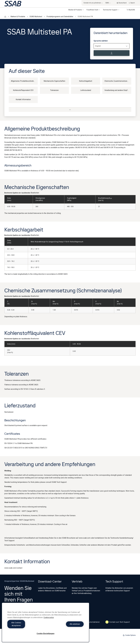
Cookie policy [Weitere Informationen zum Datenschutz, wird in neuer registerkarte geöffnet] (49, 620)
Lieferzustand (86, 90)
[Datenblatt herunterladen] (112, 53)
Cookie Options (129, 635)
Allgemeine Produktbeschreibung (24, 81)
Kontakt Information (23, 99)
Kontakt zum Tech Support (118, 622)
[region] (45, 624)
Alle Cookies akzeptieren (26, 625)
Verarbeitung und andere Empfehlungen (118, 90)
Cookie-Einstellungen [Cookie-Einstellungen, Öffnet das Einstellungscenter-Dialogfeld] (45, 634)
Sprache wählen (101, 41)
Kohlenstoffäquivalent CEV (23, 90)
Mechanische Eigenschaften (54, 81)
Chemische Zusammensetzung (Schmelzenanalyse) (118, 81)
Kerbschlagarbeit (86, 81)
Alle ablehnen (65, 625)
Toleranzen (54, 90)
